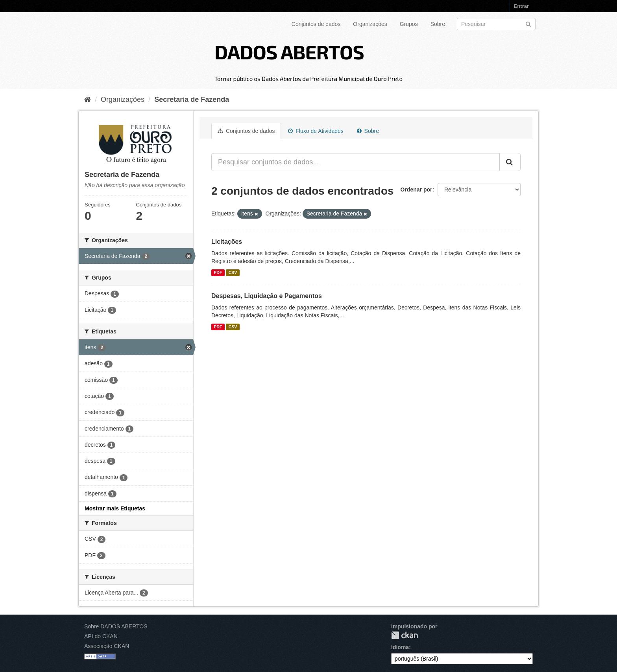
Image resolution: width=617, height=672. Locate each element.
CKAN (405, 635)
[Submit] (528, 23)
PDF (218, 272)
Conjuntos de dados (316, 24)
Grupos (409, 24)
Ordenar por (417, 190)
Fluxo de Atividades (316, 131)
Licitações (227, 242)
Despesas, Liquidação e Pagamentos (267, 296)
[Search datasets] (496, 24)
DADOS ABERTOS (289, 52)
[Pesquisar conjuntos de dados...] (356, 162)
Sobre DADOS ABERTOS (116, 626)
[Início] (88, 99)
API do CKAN (101, 636)
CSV (233, 272)
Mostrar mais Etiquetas (115, 508)
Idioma (400, 647)
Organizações (370, 24)
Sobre (438, 24)
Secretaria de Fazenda (192, 99)
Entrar (521, 6)
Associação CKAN (107, 646)
